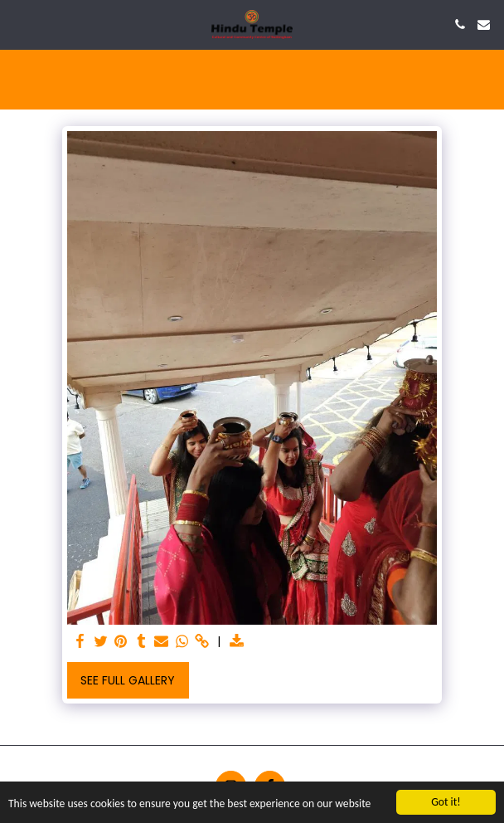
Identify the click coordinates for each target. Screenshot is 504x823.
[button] (18, 24)
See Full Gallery (128, 680)
